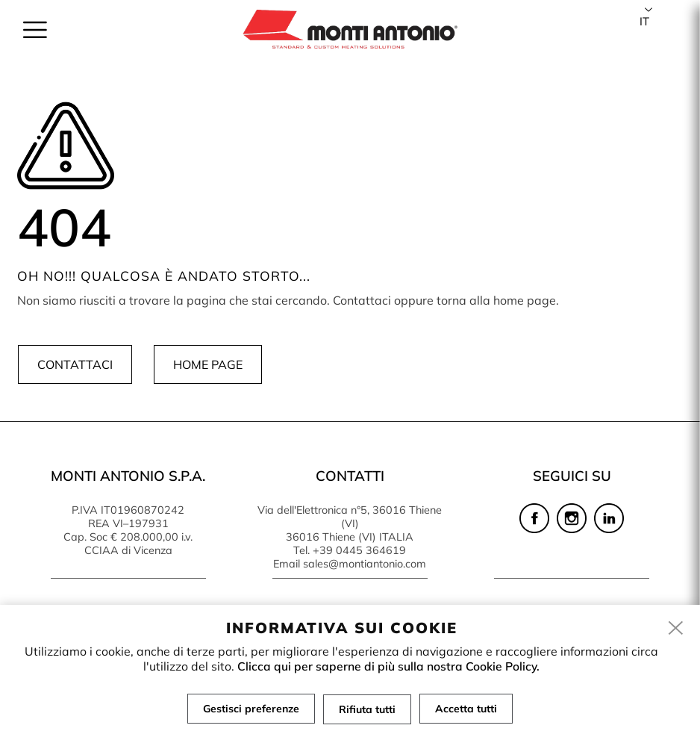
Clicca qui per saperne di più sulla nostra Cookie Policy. (388, 666)
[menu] (35, 31)
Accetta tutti (467, 709)
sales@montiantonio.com (365, 564)
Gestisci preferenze (250, 709)
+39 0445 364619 (359, 550)
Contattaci (74, 364)
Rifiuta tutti (367, 709)
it (644, 21)
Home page (207, 364)
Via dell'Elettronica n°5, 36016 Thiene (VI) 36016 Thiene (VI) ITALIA (350, 523)
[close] (676, 629)
